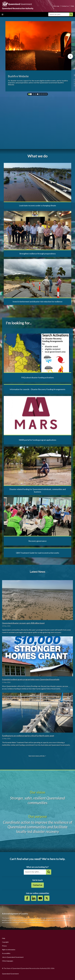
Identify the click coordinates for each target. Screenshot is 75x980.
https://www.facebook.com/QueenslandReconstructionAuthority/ (27, 898)
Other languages (8, 961)
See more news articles (37, 756)
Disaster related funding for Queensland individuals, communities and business (38, 490)
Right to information (9, 950)
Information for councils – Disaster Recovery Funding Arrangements (37, 389)
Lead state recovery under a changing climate (38, 205)
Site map (56, 6)
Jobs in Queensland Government (13, 957)
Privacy (4, 946)
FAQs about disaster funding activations (38, 377)
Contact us (65, 6)
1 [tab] (34, 95)
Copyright (5, 942)
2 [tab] (36, 95)
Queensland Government (10, 974)
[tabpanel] (38, 56)
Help (72, 6)
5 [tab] (42, 95)
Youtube (40, 898)
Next (70, 56)
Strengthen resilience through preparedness (38, 254)
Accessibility (6, 953)
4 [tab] (40, 95)
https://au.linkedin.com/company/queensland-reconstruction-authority (34, 898)
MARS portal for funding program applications (38, 440)
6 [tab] (44, 95)
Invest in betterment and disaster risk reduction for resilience (37, 302)
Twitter (47, 898)
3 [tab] (38, 95)
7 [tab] (46, 95)
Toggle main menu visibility (3, 14)
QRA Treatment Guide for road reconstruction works (38, 553)
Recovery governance (37, 541)
